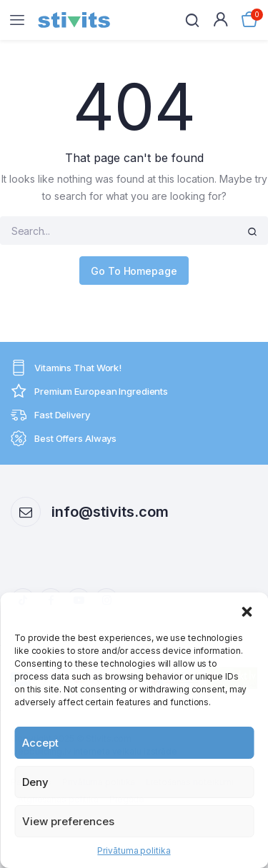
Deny (35, 782)
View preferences (68, 821)
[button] (247, 610)
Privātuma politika (134, 851)
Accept (40, 743)
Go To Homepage (134, 271)
